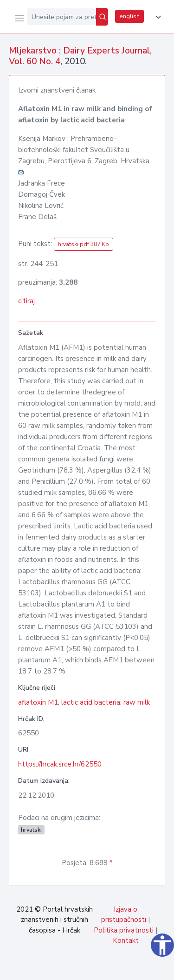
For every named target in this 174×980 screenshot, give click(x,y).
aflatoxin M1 (38, 702)
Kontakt (126, 940)
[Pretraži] (102, 17)
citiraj (26, 301)
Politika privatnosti (124, 930)
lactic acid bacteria (91, 702)
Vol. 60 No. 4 (35, 61)
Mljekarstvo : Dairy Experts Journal (79, 51)
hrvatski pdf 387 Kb (84, 244)
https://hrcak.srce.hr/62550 (60, 764)
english (129, 16)
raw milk (137, 702)
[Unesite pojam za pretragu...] (61, 17)
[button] (156, 17)
